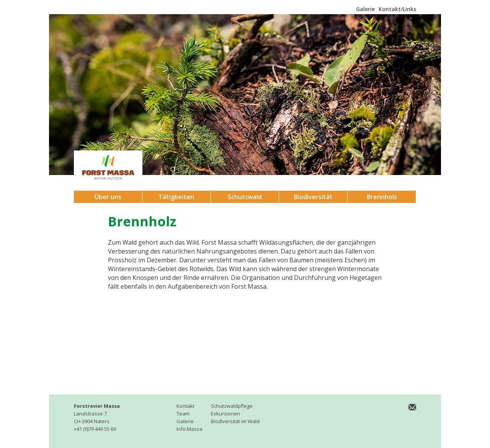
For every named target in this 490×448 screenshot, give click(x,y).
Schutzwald (245, 197)
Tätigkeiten (176, 197)
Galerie (365, 9)
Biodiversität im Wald (235, 421)
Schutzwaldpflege (232, 406)
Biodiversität (313, 197)
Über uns (108, 197)
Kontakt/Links (397, 9)
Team (183, 414)
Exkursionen (225, 414)
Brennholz (382, 197)
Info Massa (189, 429)
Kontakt (185, 406)
